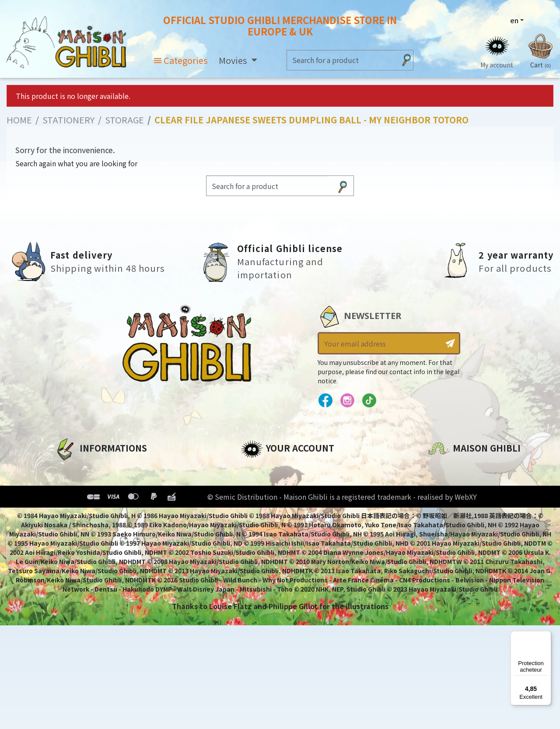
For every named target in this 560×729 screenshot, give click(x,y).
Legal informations (90, 484)
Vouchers (258, 513)
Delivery (69, 528)
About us (71, 469)
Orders (253, 484)
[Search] (341, 60)
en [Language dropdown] (514, 21)
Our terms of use (86, 498)
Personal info (265, 469)
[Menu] (546, 636)
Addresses (260, 498)
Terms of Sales (81, 513)
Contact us (448, 562)
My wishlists (263, 528)
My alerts (258, 543)
